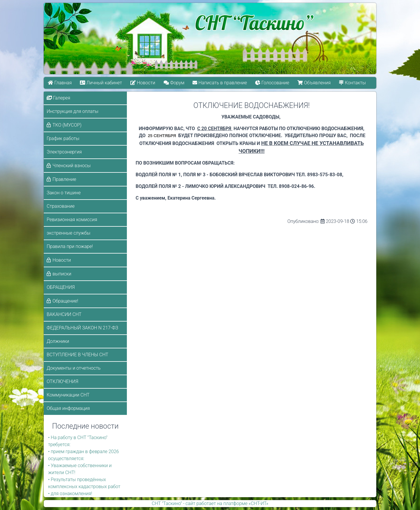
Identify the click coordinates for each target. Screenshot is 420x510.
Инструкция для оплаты (72, 111)
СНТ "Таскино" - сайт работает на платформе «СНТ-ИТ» (210, 503)
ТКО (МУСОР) (67, 125)
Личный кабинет (101, 83)
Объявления (314, 83)
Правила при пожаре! (70, 246)
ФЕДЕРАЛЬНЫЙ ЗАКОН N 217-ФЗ (82, 328)
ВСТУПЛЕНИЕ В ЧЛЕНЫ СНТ (77, 355)
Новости (143, 83)
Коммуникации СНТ (68, 395)
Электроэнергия (64, 152)
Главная (60, 83)
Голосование (272, 83)
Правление (64, 179)
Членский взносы (72, 166)
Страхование (61, 206)
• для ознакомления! (70, 494)
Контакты (353, 83)
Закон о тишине (64, 193)
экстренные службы (69, 233)
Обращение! (65, 301)
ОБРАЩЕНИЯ (61, 287)
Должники (58, 341)
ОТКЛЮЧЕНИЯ (62, 381)
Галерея (58, 98)
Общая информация (68, 408)
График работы (63, 138)
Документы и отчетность (74, 368)
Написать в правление (220, 83)
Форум (174, 83)
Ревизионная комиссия (72, 220)
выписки (62, 274)
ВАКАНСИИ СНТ (64, 314)
